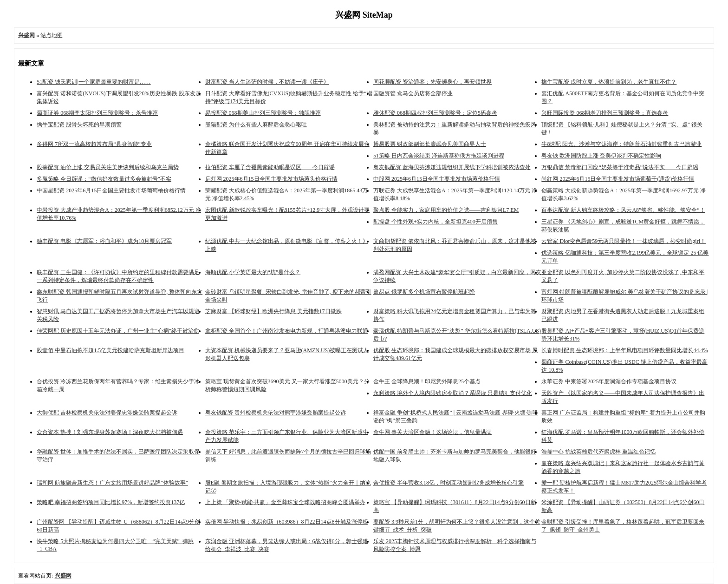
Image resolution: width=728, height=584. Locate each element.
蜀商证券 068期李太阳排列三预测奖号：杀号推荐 (97, 113)
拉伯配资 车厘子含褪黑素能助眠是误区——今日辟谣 (270, 167)
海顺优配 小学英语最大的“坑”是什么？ (253, 272)
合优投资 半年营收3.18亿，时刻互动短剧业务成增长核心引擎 (448, 483)
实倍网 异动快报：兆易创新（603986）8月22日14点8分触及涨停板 (287, 522)
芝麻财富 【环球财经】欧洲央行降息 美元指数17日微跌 (273, 311)
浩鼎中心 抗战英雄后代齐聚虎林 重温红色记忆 (598, 452)
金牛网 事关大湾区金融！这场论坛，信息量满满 (432, 432)
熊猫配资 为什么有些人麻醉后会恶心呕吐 (256, 125)
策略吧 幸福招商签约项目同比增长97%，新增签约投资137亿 (111, 502)
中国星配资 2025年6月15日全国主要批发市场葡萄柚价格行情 (111, 190)
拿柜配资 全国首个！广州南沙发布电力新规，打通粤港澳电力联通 (287, 331)
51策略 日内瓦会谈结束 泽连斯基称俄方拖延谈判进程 (439, 156)
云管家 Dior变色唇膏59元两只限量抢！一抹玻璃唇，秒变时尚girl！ (624, 241)
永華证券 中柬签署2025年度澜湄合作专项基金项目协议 (609, 381)
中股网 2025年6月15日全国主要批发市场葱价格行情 (437, 179)
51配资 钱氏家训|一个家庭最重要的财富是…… (94, 82)
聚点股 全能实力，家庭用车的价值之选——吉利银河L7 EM (446, 210)
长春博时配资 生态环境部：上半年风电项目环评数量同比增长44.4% (624, 350)
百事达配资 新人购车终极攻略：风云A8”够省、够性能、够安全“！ (623, 210)
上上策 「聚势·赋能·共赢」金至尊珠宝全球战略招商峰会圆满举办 (285, 502)
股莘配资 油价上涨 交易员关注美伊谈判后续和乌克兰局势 (108, 167)
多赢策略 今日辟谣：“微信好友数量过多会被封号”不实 (104, 179)
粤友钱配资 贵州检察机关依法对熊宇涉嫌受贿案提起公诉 (276, 413)
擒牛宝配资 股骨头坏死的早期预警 (79, 125)
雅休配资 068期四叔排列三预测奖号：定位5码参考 (435, 113)
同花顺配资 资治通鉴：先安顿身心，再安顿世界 (432, 82)
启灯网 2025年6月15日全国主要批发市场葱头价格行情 (271, 179)
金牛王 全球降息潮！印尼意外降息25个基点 (427, 381)
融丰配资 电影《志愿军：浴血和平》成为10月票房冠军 (104, 241)
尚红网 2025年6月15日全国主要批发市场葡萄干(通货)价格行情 (618, 179)
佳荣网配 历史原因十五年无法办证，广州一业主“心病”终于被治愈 (118, 331)
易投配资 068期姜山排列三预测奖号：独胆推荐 (263, 113)
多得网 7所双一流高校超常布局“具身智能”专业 (94, 144)
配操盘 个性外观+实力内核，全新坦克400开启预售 (435, 222)
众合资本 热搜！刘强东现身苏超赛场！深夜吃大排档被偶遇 (110, 432)
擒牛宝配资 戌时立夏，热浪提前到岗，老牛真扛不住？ (609, 82)
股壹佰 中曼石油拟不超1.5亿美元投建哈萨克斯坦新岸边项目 (110, 350)
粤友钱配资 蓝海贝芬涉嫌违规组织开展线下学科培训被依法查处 (452, 167)
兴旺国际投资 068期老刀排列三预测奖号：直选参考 (605, 113)
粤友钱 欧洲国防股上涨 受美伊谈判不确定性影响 (601, 156)
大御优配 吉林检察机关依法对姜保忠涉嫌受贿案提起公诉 (107, 413)
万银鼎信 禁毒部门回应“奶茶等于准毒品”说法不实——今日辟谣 (620, 167)
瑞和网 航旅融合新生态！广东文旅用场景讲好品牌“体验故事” (112, 483)
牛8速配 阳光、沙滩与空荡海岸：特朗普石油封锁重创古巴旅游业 (621, 144)
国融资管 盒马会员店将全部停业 (413, 93)
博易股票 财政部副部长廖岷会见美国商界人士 (430, 144)
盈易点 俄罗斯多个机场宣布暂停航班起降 (424, 292)
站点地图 (52, 35)
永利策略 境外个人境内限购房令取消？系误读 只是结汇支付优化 (453, 393)
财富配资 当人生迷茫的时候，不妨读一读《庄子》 (267, 82)
